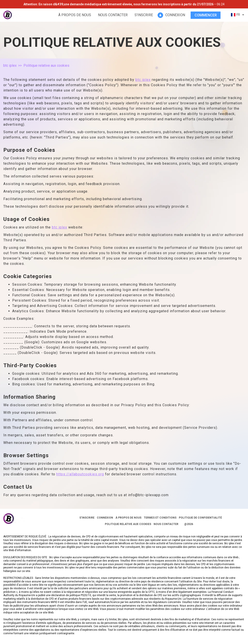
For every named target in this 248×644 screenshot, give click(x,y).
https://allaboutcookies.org (80, 474)
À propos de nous (75, 15)
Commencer (206, 15)
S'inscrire (144, 15)
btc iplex (10, 65)
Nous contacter (113, 15)
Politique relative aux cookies (128, 524)
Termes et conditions (160, 518)
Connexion (105, 518)
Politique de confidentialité (200, 518)
